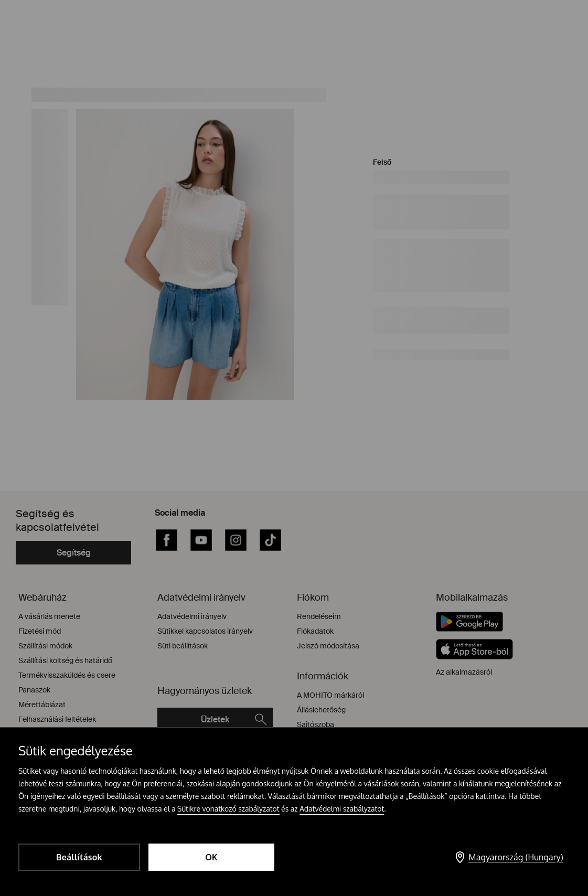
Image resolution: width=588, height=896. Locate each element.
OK (211, 857)
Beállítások (79, 857)
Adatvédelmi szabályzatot (342, 809)
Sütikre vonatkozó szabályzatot (228, 809)
